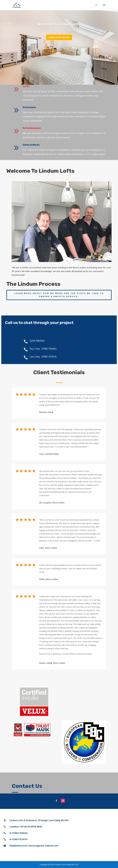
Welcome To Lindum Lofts (59, 24)
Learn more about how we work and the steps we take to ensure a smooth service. (59, 295)
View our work (59, 37)
